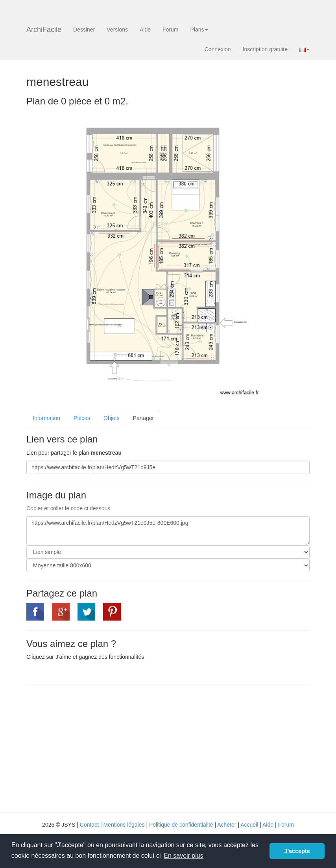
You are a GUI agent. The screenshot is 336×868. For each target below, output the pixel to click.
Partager (144, 418)
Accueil (249, 825)
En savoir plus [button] (184, 856)
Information (46, 418)
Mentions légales (124, 825)
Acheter (227, 825)
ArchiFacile (44, 30)
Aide (145, 30)
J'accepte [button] (297, 851)
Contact (89, 825)
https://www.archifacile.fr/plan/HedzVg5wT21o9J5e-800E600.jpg (168, 531)
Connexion (218, 49)
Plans (199, 30)
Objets (111, 418)
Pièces (82, 418)
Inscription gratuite (265, 49)
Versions (117, 30)
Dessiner (84, 30)
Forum (170, 30)
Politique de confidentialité (181, 825)
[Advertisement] (92, 747)
